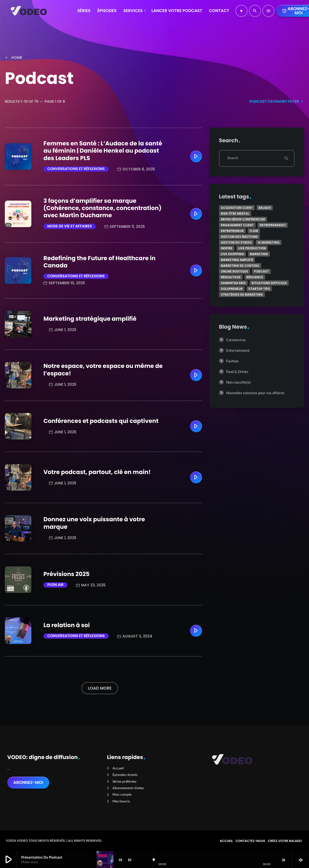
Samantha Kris (233, 283)
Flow (254, 231)
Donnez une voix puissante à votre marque (94, 523)
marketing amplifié (237, 260)
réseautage (231, 277)
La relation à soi (67, 625)
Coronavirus (236, 340)
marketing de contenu (240, 266)
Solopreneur (232, 289)
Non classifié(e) (239, 382)
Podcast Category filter (277, 102)
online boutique (235, 271)
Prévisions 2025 (67, 574)
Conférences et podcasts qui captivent (101, 421)
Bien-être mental (235, 214)
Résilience (255, 277)
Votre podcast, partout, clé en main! (97, 472)
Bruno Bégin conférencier (243, 219)
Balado (265, 208)
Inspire (227, 248)
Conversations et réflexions (76, 169)
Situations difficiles (269, 283)
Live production (252, 248)
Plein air (55, 585)
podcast (261, 271)
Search (233, 158)
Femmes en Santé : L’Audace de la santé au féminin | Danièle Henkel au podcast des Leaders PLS (103, 151)
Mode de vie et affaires (70, 226)
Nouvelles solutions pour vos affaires (255, 393)
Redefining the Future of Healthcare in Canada (99, 262)
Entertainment (238, 350)
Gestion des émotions (239, 237)
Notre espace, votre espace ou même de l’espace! (103, 370)
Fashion (232, 361)
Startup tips (259, 289)
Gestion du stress (236, 242)
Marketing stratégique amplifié (90, 319)
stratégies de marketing (242, 295)
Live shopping (232, 254)
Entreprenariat (273, 225)
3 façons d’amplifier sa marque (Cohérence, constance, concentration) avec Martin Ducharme (102, 208)
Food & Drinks (237, 372)
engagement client (237, 225)
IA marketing (269, 242)
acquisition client (237, 208)
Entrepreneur (232, 231)
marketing (259, 254)
